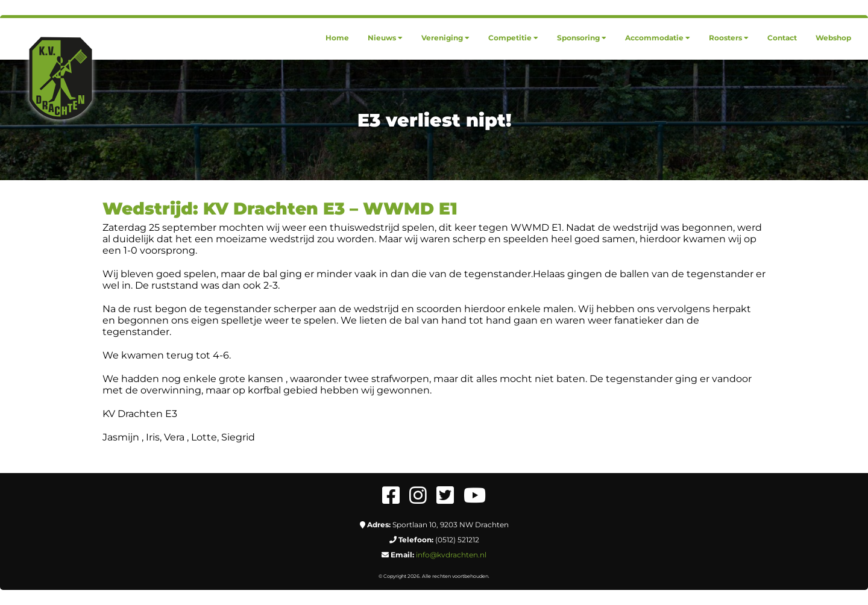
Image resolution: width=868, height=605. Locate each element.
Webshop (833, 38)
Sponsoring (582, 38)
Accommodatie (658, 38)
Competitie (513, 38)
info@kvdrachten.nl (451, 555)
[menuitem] (337, 38)
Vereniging (445, 38)
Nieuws (385, 38)
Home (337, 38)
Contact (782, 38)
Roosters (729, 38)
